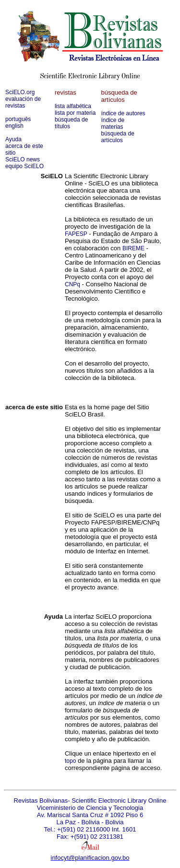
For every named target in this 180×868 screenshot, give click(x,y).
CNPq (72, 284)
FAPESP (76, 234)
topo (70, 761)
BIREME (133, 248)
